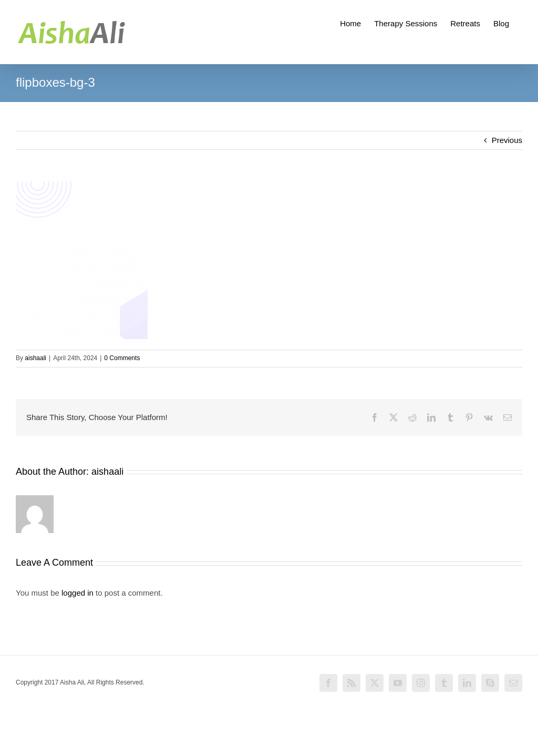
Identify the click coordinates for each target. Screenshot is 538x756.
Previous (507, 140)
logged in (77, 593)
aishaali (35, 358)
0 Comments (122, 358)
